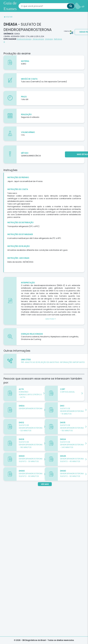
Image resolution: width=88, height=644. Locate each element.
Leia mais (51, 319)
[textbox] (47, 6)
